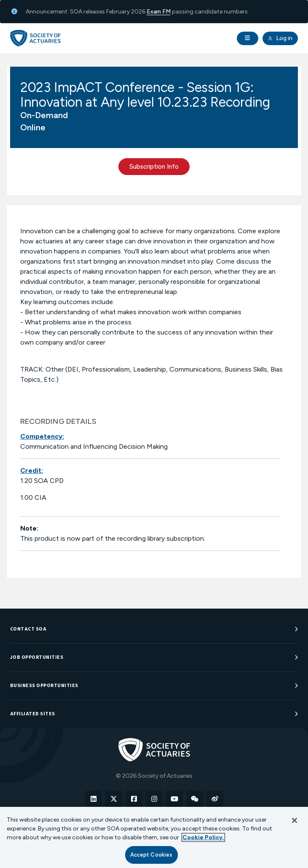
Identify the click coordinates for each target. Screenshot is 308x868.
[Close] (295, 820)
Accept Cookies (151, 855)
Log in (280, 38)
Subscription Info (154, 167)
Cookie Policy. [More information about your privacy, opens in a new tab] (203, 837)
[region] (154, 837)
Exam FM (159, 12)
